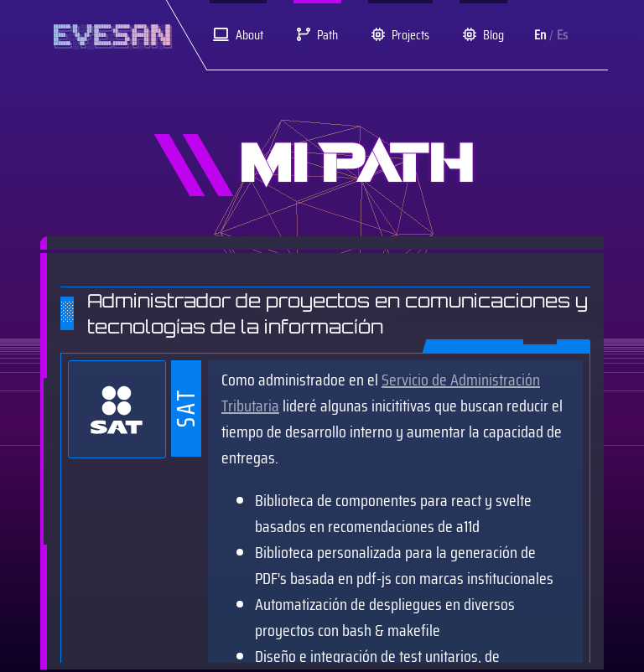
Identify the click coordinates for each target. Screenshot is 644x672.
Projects (400, 35)
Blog (483, 35)
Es (562, 35)
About (238, 35)
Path (317, 35)
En (540, 35)
